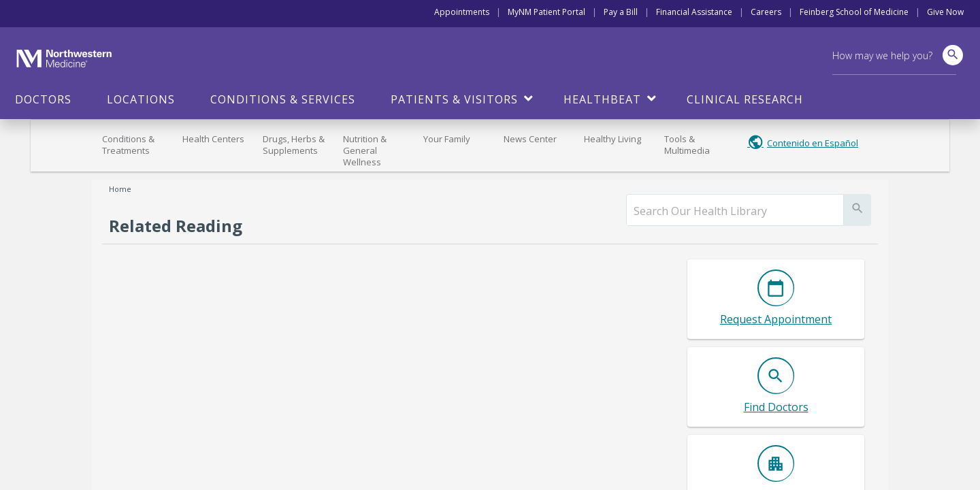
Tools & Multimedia (687, 145)
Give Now (945, 12)
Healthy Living (612, 139)
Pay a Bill (621, 12)
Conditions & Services (283, 99)
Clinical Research (745, 99)
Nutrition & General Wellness (365, 150)
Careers (766, 12)
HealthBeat (602, 99)
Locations (141, 99)
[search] (735, 211)
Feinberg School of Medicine (854, 12)
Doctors (43, 99)
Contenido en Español (813, 143)
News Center (530, 139)
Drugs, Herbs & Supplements (294, 145)
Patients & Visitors (454, 99)
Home (120, 189)
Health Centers (213, 139)
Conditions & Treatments (128, 145)
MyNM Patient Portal (546, 12)
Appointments (462, 12)
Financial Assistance (694, 12)
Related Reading (176, 226)
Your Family (447, 139)
